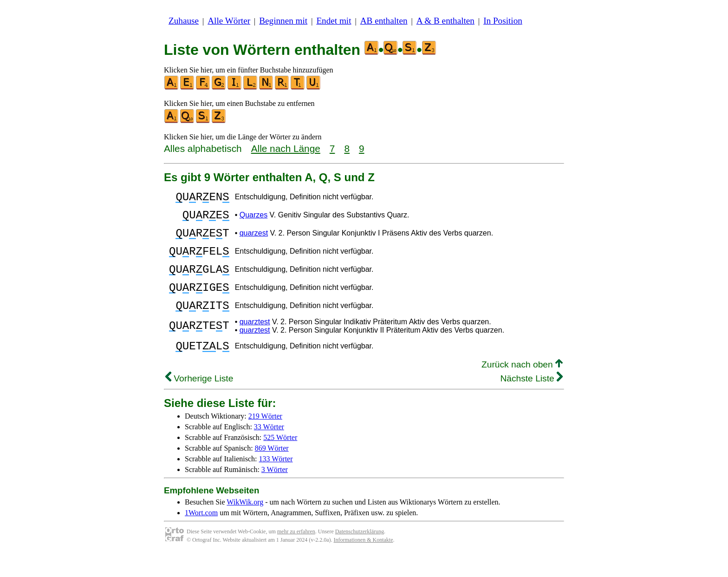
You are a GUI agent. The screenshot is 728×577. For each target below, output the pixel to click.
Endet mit (334, 21)
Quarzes (253, 219)
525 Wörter (280, 460)
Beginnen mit (283, 21)
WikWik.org (245, 524)
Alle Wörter (229, 21)
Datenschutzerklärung (360, 554)
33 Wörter (269, 449)
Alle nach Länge (286, 148)
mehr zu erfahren (296, 554)
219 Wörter (265, 438)
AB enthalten (384, 21)
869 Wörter (272, 470)
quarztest (255, 341)
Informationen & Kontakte (364, 562)
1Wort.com (201, 535)
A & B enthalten (445, 21)
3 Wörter (275, 492)
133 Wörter (276, 481)
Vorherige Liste (199, 401)
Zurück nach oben (522, 387)
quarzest (254, 240)
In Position (503, 21)
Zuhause (184, 21)
